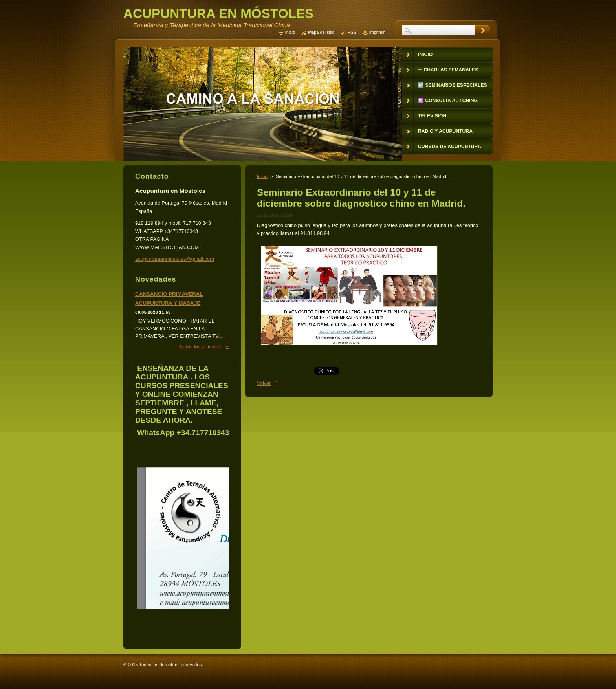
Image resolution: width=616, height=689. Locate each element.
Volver (264, 383)
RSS (352, 32)
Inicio (262, 176)
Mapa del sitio (321, 32)
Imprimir (377, 32)
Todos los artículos (200, 347)
